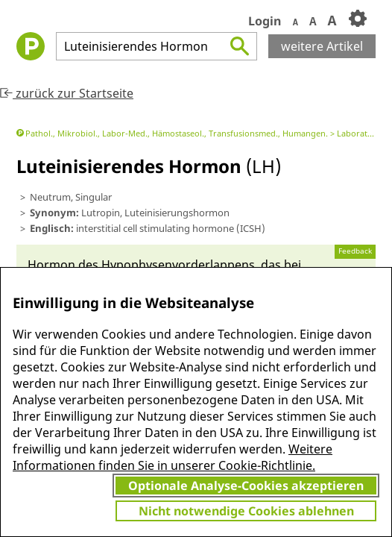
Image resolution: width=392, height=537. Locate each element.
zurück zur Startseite (67, 93)
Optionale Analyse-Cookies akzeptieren (246, 486)
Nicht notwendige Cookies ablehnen (246, 511)
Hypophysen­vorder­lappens (178, 265)
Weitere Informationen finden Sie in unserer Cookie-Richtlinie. (173, 457)
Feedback (355, 251)
